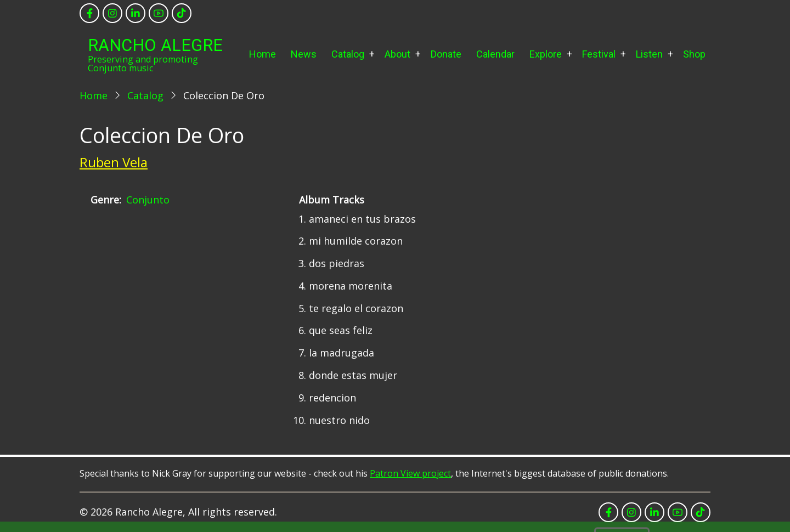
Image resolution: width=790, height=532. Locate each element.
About (397, 54)
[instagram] (112, 13)
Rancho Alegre (155, 45)
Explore (546, 54)
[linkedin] (136, 13)
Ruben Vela (114, 162)
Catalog (348, 54)
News (304, 54)
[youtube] (159, 13)
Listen (649, 54)
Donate (446, 54)
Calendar (495, 54)
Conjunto (148, 200)
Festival (599, 54)
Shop (694, 54)
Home (263, 54)
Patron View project (410, 473)
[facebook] (89, 13)
